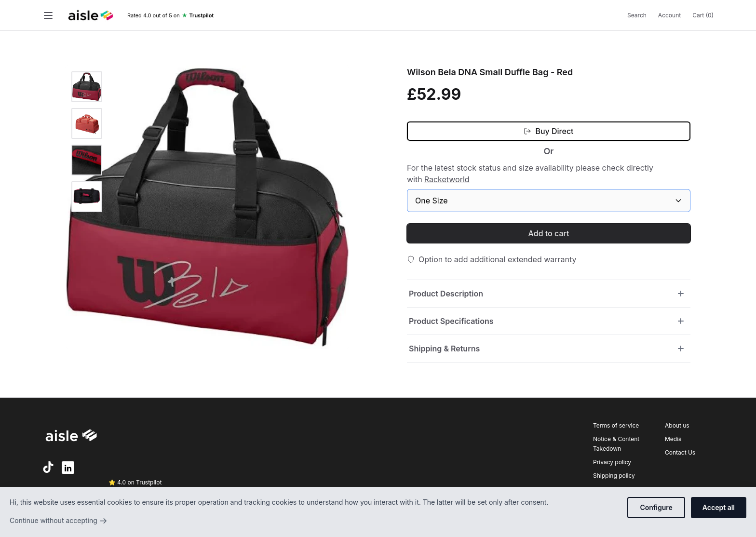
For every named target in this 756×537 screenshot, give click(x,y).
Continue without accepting (59, 521)
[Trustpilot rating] (170, 16)
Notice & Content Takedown (616, 444)
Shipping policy (614, 476)
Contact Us (680, 452)
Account (669, 15)
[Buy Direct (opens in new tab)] (549, 131)
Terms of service (616, 425)
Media (673, 439)
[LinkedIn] (68, 468)
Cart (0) (703, 15)
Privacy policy (612, 462)
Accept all (719, 507)
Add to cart (549, 233)
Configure (656, 507)
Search (637, 15)
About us (677, 425)
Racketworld (447, 179)
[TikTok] (48, 467)
